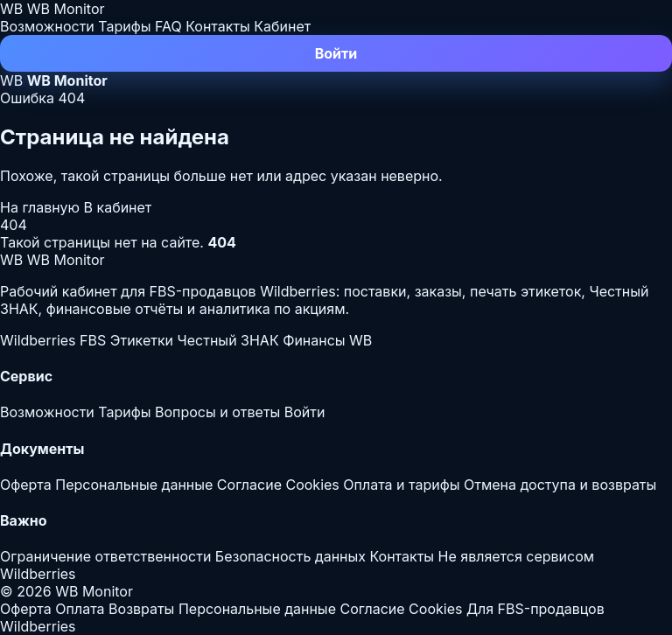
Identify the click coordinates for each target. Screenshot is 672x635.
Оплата (80, 609)
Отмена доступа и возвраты (560, 485)
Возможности (47, 26)
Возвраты (141, 609)
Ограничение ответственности (105, 556)
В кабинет (118, 207)
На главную (42, 207)
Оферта (26, 485)
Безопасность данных (290, 556)
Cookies (312, 485)
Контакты (218, 26)
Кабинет (282, 26)
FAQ (168, 26)
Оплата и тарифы (401, 485)
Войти (336, 53)
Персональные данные (134, 485)
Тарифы (124, 26)
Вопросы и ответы (217, 412)
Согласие (249, 485)
